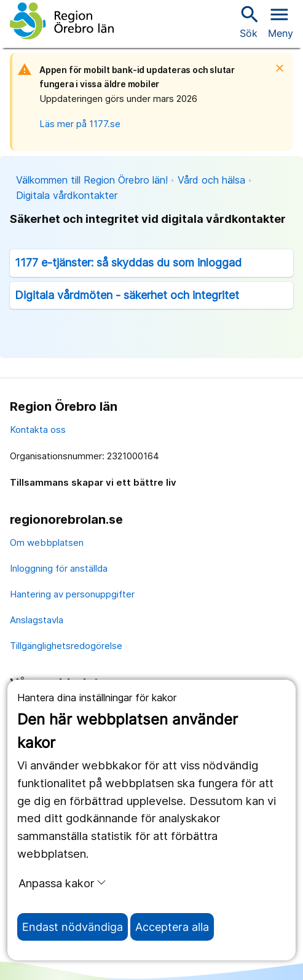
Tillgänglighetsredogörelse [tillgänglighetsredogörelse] (66, 646)
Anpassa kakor (62, 883)
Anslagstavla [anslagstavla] (37, 620)
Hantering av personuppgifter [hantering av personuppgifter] (72, 594)
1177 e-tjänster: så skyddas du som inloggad (128, 262)
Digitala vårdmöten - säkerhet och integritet (127, 295)
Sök (248, 21)
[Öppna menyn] (281, 21)
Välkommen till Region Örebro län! (92, 180)
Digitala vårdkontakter (67, 195)
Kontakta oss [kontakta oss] (38, 430)
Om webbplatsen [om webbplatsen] (47, 542)
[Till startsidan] (62, 21)
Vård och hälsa (211, 180)
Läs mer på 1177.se (80, 124)
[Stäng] (283, 68)
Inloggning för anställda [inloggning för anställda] (59, 568)
